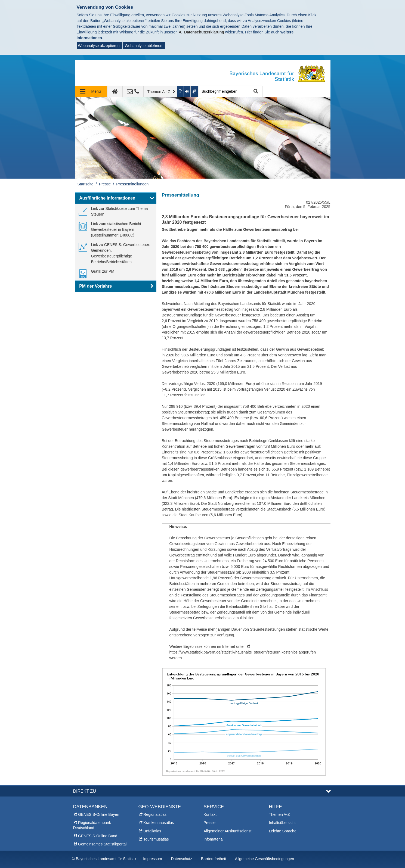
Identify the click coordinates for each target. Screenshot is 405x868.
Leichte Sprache (283, 831)
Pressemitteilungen (132, 184)
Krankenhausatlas (159, 823)
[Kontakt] (133, 91)
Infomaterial (214, 839)
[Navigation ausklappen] (91, 91)
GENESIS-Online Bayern (99, 814)
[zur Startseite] (115, 91)
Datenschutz (181, 859)
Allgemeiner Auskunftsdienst (228, 831)
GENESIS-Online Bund (98, 836)
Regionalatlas (155, 814)
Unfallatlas (152, 831)
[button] (116, 198)
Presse (105, 184)
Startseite (86, 184)
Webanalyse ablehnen (143, 46)
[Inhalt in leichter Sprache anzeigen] (180, 91)
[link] (116, 211)
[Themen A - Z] (160, 91)
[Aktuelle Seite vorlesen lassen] (187, 91)
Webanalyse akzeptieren (99, 46)
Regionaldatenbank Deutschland (92, 825)
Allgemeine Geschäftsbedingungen (265, 859)
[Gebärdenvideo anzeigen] (194, 91)
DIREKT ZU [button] (85, 791)
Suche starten (255, 91)
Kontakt (210, 814)
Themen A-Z (279, 814)
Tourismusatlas (156, 839)
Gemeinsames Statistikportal (102, 844)
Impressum (152, 859)
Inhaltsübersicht (282, 823)
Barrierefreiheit (214, 859)
